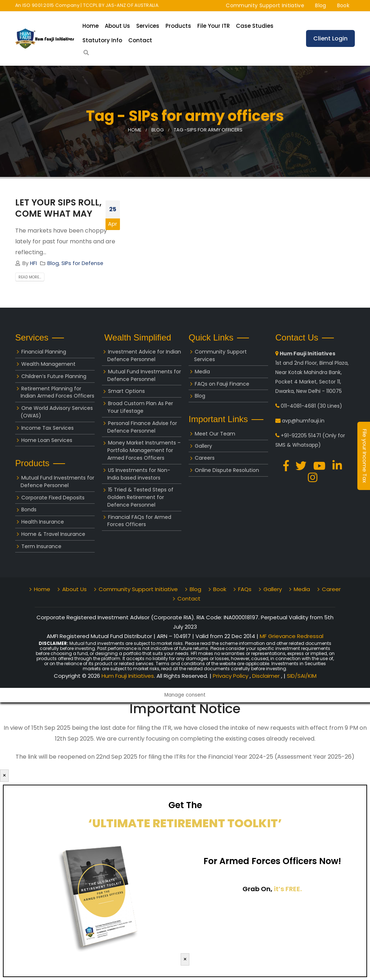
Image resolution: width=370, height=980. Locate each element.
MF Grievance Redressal (292, 636)
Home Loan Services (47, 440)
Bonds (29, 509)
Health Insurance (43, 522)
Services (148, 26)
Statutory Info (102, 40)
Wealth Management (48, 364)
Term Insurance (41, 546)
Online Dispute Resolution (227, 470)
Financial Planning (44, 352)
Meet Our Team (215, 434)
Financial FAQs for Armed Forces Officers (139, 521)
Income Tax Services (48, 428)
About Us (117, 26)
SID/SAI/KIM (302, 676)
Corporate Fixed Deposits (53, 498)
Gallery (203, 446)
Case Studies (255, 26)
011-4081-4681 (298, 406)
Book (343, 5)
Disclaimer (267, 676)
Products (178, 26)
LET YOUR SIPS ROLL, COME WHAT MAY (58, 208)
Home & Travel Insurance (53, 534)
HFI (33, 263)
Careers (205, 458)
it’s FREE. (288, 889)
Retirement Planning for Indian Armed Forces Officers (57, 392)
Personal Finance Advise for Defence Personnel (142, 427)
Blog (320, 5)
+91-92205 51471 (301, 435)
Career (331, 589)
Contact (140, 40)
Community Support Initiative (265, 5)
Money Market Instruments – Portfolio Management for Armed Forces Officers (144, 450)
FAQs (245, 589)
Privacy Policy (231, 676)
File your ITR (214, 26)
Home (91, 26)
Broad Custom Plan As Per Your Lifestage (140, 407)
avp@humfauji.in (303, 421)
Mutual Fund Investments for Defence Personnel (57, 482)
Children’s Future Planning (54, 376)
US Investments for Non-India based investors (139, 474)
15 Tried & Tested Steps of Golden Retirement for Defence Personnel (140, 497)
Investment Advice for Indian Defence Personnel (144, 355)
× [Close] (4, 775)
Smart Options (126, 391)
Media (202, 372)
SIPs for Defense (82, 263)
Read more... (30, 277)
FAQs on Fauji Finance (222, 384)
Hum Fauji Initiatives (128, 676)
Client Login (330, 38)
